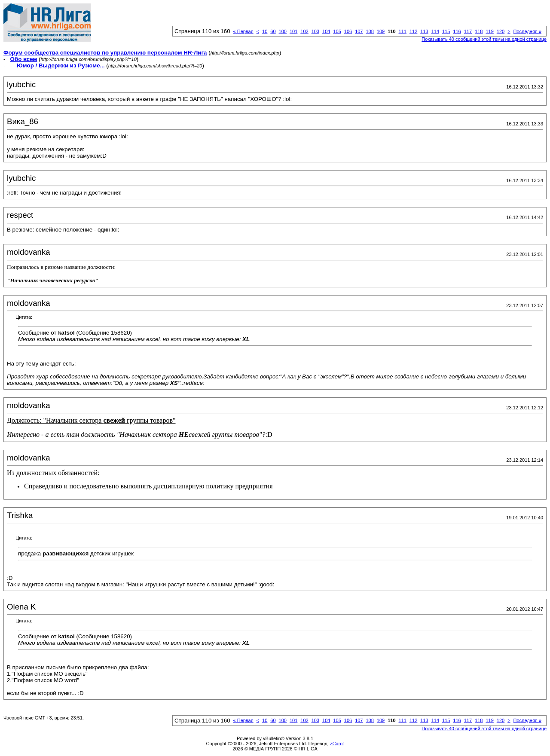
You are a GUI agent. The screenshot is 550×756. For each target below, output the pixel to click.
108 (370, 31)
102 (304, 31)
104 (326, 31)
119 (489, 31)
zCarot (337, 744)
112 (413, 31)
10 (265, 31)
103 (315, 31)
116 (457, 31)
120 (501, 31)
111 (403, 31)
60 (273, 31)
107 (359, 31)
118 (479, 31)
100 (283, 31)
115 (446, 31)
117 (468, 31)
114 (435, 31)
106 (348, 31)
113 (424, 31)
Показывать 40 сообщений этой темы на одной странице (484, 39)
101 (293, 31)
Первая (243, 31)
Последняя (527, 31)
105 (337, 31)
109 (381, 31)
